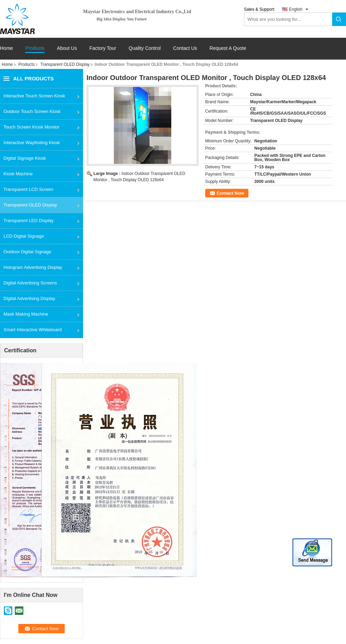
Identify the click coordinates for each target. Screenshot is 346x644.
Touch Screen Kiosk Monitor (31, 127)
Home (6, 48)
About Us (67, 48)
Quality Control (145, 48)
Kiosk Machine (18, 174)
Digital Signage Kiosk (25, 158)
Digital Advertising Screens (30, 283)
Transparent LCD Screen (28, 189)
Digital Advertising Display (29, 298)
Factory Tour (103, 48)
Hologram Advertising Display (33, 267)
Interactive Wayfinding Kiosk (32, 143)
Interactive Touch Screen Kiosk (34, 96)
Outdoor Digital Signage (27, 252)
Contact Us (185, 48)
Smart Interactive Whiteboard (33, 330)
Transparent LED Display (29, 220)
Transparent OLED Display (65, 64)
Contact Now (230, 193)
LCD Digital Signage (24, 236)
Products (35, 48)
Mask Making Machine (26, 314)
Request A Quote (228, 48)
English (296, 9)
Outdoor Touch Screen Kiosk (32, 111)
